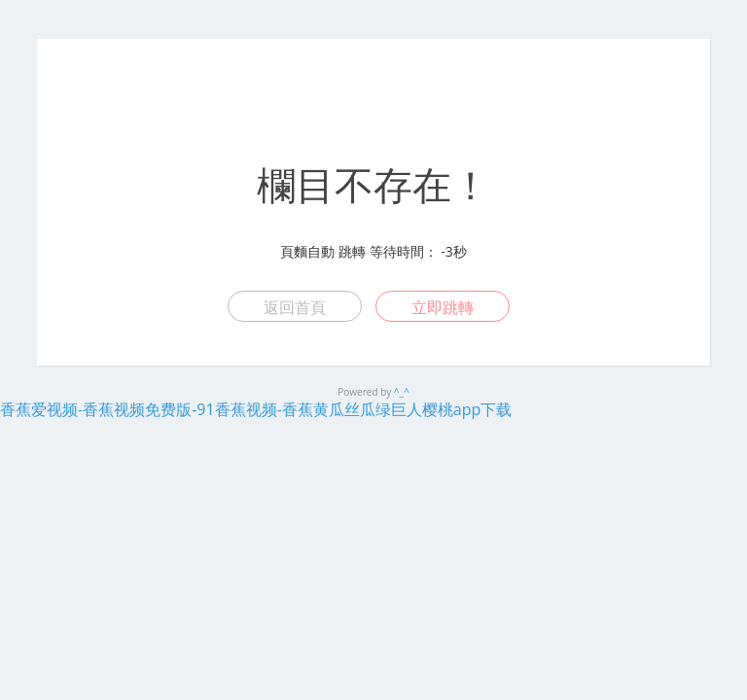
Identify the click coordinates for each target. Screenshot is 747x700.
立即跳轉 (443, 307)
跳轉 (352, 251)
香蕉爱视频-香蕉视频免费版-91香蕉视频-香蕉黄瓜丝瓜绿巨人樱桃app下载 (256, 409)
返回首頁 (295, 307)
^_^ (402, 392)
